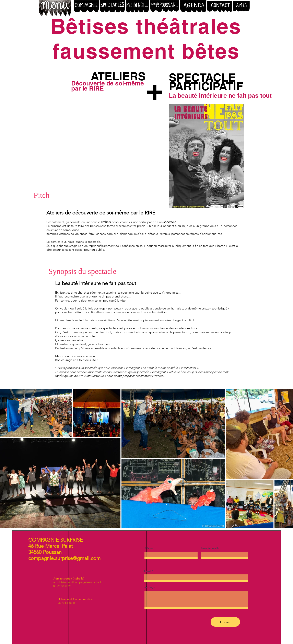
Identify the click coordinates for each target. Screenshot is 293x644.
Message (150, 587)
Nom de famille (210, 548)
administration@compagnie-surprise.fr (78, 582)
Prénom (149, 548)
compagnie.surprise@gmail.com (64, 558)
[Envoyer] (225, 622)
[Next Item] (288, 458)
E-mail (148, 571)
